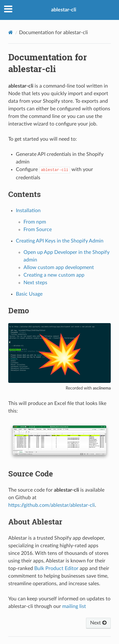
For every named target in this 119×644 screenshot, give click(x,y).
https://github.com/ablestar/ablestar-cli (52, 505)
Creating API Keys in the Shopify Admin (60, 241)
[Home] (11, 32)
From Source (38, 230)
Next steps (35, 283)
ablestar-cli (64, 10)
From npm (35, 222)
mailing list (74, 606)
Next (98, 623)
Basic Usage (29, 294)
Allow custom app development (59, 267)
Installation (28, 211)
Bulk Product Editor (56, 568)
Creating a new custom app (54, 275)
